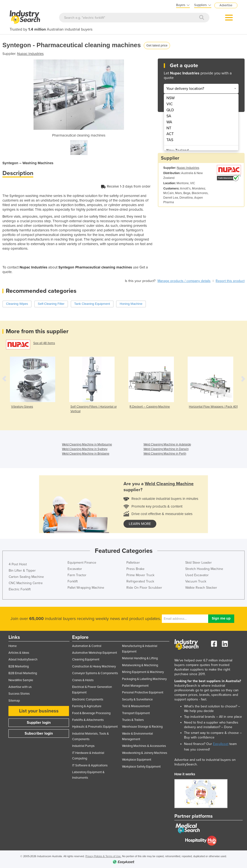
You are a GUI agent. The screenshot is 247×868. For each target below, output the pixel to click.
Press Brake (135, 569)
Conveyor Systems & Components (95, 673)
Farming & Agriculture (87, 706)
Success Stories (19, 694)
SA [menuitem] (169, 116)
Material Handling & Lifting (140, 658)
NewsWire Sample (21, 680)
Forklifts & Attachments (88, 720)
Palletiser (133, 563)
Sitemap (14, 701)
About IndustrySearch (23, 659)
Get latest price (157, 45)
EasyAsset (221, 744)
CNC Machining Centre (26, 583)
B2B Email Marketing (23, 673)
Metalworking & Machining (140, 665)
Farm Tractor (77, 575)
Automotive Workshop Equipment (95, 653)
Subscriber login (39, 733)
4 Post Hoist (18, 564)
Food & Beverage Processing (91, 713)
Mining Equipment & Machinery (143, 672)
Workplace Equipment (137, 760)
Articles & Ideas (19, 653)
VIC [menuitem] (170, 104)
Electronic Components (88, 699)
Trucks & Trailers (133, 720)
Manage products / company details (184, 281)
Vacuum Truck (196, 581)
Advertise (226, 5)
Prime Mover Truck (140, 575)
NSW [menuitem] (171, 98)
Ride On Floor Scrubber (144, 588)
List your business (39, 711)
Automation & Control (87, 646)
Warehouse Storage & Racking (142, 727)
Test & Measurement (136, 706)
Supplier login (39, 723)
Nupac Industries (30, 54)
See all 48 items (44, 343)
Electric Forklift (20, 589)
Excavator (75, 569)
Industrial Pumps (83, 746)
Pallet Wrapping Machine (86, 588)
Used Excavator (197, 575)
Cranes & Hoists (83, 680)
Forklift (73, 581)
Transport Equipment (136, 713)
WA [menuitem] (169, 122)
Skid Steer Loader (199, 563)
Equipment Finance (82, 563)
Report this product (230, 281)
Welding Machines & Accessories (144, 746)
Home (13, 646)
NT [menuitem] (169, 128)
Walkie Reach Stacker (201, 588)
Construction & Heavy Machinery (94, 666)
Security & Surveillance (137, 699)
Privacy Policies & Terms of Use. (103, 856)
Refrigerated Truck (140, 581)
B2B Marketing (19, 666)
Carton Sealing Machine (26, 577)
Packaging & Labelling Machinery (144, 679)
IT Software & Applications (90, 765)
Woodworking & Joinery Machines (145, 753)
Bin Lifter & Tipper (22, 571)
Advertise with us (20, 687)
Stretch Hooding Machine (204, 569)
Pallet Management (135, 686)
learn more (140, 524)
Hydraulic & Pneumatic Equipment (95, 727)
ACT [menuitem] (170, 134)
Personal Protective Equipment (143, 692)
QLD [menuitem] (170, 110)
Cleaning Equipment (86, 659)
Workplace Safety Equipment (141, 767)
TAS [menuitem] (170, 140)
